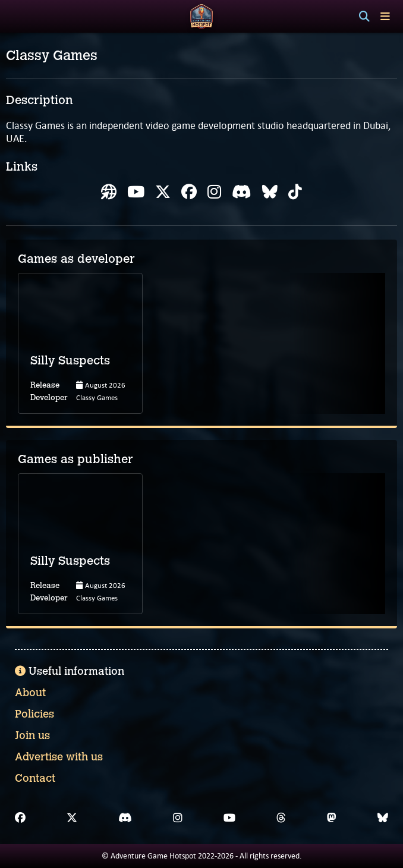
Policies (34, 714)
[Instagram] (178, 818)
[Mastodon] (332, 818)
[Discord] (125, 818)
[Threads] (281, 818)
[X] (72, 818)
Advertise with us (59, 757)
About (30, 693)
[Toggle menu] (385, 16)
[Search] (364, 17)
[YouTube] (229, 818)
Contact (35, 778)
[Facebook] (20, 818)
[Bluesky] (383, 818)
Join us (32, 735)
